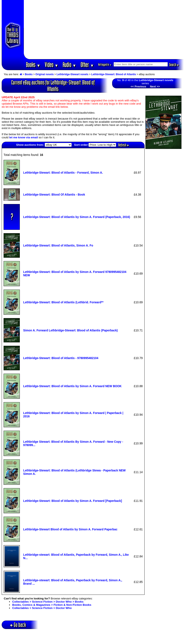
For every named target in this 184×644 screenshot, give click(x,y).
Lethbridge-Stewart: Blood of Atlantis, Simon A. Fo (58, 245)
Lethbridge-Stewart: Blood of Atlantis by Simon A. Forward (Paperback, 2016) (77, 217)
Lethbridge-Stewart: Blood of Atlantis (114, 74)
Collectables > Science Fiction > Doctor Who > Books (48, 602)
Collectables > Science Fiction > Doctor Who (42, 608)
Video (52, 65)
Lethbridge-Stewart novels (72, 74)
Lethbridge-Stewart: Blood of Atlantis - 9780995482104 (61, 358)
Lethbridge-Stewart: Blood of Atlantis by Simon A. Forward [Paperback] (73, 501)
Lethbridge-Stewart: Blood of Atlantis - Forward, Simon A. (63, 173)
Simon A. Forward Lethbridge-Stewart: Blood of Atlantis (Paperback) (71, 330)
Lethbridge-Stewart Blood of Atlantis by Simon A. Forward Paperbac (70, 529)
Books (33, 65)
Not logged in (105, 65)
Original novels (45, 74)
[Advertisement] (104, 30)
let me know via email (24, 137)
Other (87, 65)
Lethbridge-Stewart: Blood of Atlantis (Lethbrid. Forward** (63, 302)
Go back (18, 625)
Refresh (124, 145)
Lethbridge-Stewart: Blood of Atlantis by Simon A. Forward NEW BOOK (72, 386)
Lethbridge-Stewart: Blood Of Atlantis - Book (54, 195)
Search (174, 65)
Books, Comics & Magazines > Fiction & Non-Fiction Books (52, 605)
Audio (69, 65)
